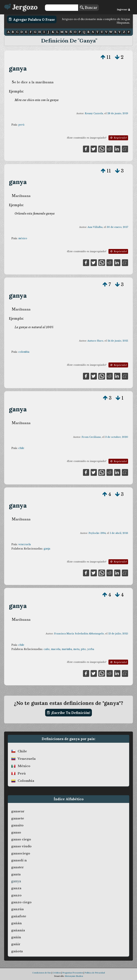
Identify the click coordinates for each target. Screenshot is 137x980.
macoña (56, 649)
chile (21, 448)
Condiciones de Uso (42, 973)
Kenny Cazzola (94, 113)
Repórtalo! (118, 138)
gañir (16, 944)
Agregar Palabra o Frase (32, 19)
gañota (17, 951)
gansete (18, 818)
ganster (17, 867)
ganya (18, 68)
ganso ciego (21, 839)
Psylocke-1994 (97, 533)
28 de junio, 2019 (118, 113)
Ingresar (124, 10)
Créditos (57, 973)
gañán (17, 923)
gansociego (21, 853)
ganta (16, 874)
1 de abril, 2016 (119, 533)
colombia (24, 352)
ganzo (16, 895)
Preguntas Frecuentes (73, 973)
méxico (23, 238)
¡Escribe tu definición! (69, 713)
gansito (17, 825)
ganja (47, 549)
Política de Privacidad (95, 973)
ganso (16, 832)
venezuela (25, 544)
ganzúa (17, 909)
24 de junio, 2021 (118, 341)
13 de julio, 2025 (118, 634)
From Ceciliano (91, 437)
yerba (91, 649)
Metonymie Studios (74, 976)
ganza (16, 888)
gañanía (18, 930)
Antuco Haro (95, 341)
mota (76, 649)
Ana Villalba (95, 227)
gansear (18, 811)
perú (21, 125)
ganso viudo (21, 846)
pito (83, 649)
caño (47, 649)
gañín (16, 937)
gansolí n (19, 860)
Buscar (89, 8)
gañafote (19, 916)
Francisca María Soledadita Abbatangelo (79, 634)
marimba (67, 649)
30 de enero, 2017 (117, 227)
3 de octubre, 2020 (117, 437)
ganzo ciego (21, 902)
